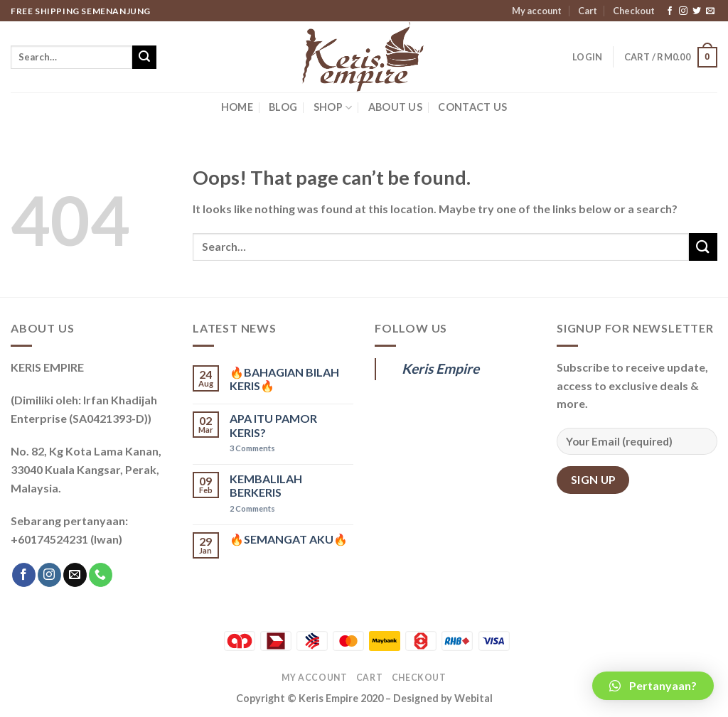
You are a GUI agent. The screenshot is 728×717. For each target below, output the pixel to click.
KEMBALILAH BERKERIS (266, 485)
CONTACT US (472, 107)
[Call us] (101, 575)
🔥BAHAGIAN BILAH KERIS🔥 (284, 379)
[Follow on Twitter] (697, 11)
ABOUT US (395, 107)
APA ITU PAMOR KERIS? (273, 425)
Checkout (634, 11)
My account (537, 11)
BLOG (283, 107)
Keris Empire (440, 368)
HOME (237, 107)
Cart (588, 11)
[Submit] (144, 58)
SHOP (333, 108)
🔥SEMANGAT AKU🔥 (289, 539)
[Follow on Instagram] (683, 11)
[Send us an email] (710, 11)
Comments (252, 448)
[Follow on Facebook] (670, 11)
